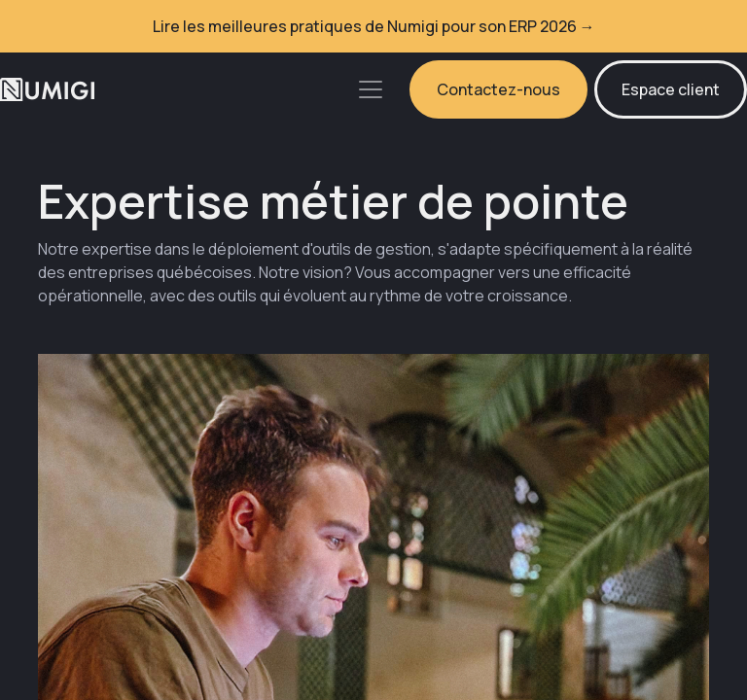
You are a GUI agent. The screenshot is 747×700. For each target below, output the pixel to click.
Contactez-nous (498, 89)
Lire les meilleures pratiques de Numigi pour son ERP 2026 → (374, 26)
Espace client (671, 89)
